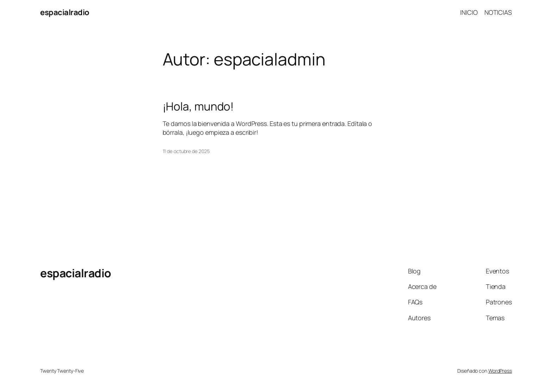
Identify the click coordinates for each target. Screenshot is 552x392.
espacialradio (65, 12)
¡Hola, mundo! (198, 106)
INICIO (469, 12)
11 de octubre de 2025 (186, 151)
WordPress (500, 371)
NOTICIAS (498, 12)
